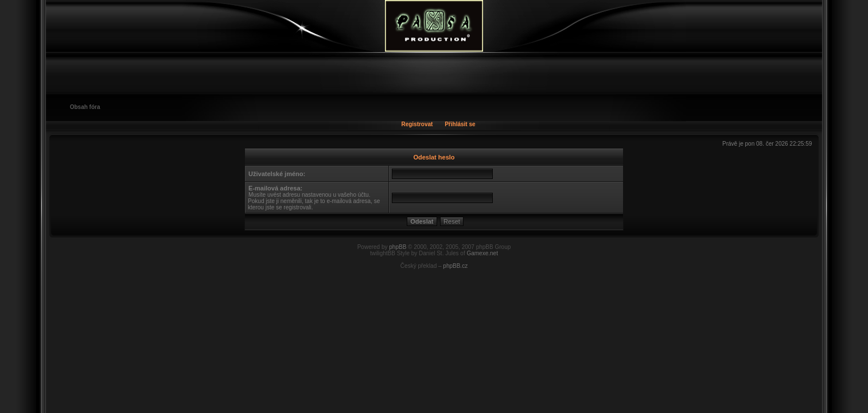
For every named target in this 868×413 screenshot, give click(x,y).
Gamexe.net (482, 253)
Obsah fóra (85, 107)
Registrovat (417, 124)
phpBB (398, 247)
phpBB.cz (455, 266)
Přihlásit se (460, 124)
